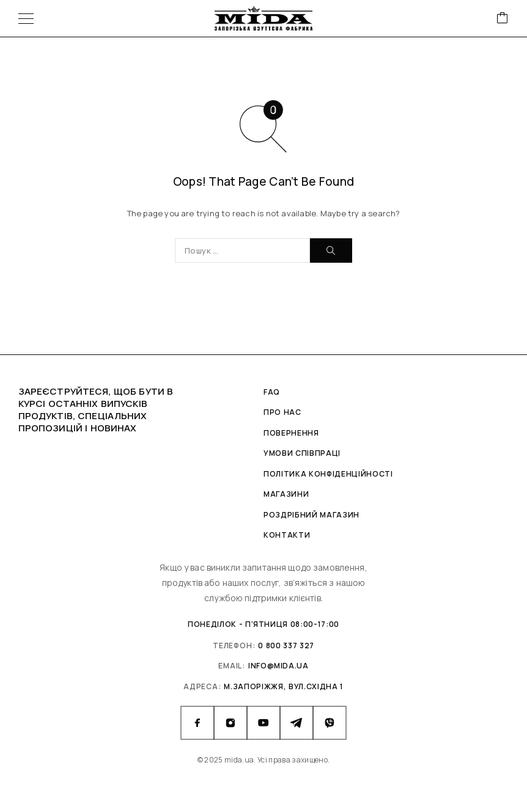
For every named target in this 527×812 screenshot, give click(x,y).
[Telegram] (297, 723)
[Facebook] (197, 723)
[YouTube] (263, 723)
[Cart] (503, 19)
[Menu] (26, 18)
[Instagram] (230, 723)
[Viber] (330, 723)
